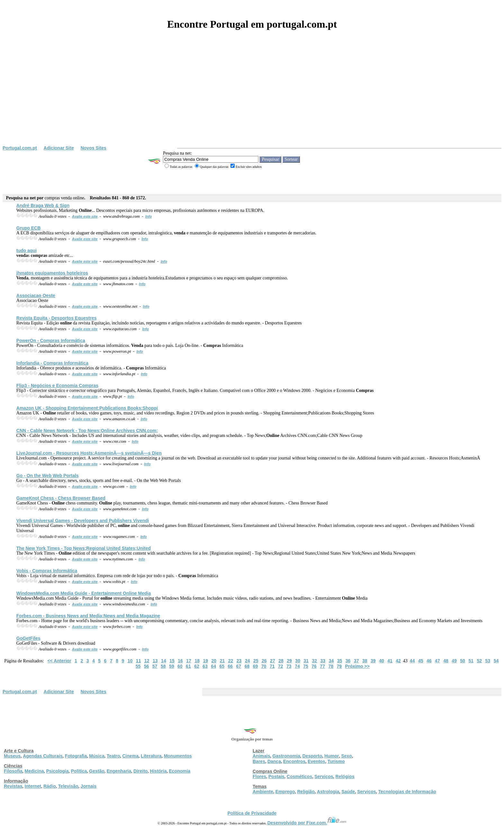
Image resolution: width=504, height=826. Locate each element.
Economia (180, 771)
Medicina (34, 771)
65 (222, 666)
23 (239, 661)
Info (148, 216)
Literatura (151, 756)
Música (97, 756)
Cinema (131, 756)
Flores (259, 776)
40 (382, 661)
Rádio (50, 786)
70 (264, 666)
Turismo (336, 761)
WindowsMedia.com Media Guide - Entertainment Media (84, 593)
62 (197, 666)
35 (340, 661)
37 (356, 661)
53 (488, 661)
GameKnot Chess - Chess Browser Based (61, 498)
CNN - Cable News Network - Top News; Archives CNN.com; (87, 431)
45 (421, 661)
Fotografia (76, 756)
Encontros (294, 761)
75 (306, 666)
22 (231, 661)
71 (272, 666)
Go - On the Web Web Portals (48, 476)
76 (314, 666)
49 (454, 661)
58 (163, 666)
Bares (259, 761)
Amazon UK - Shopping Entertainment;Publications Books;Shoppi (87, 408)
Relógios (345, 776)
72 (281, 666)
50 (463, 661)
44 (412, 661)
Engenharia (119, 771)
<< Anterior (59, 661)
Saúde (348, 792)
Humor (332, 756)
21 (222, 661)
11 (139, 661)
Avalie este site (85, 216)
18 (197, 661)
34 (331, 661)
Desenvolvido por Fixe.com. (307, 823)
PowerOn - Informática (51, 340)
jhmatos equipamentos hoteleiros (52, 273)
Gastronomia (286, 756)
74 (297, 666)
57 (155, 666)
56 (147, 666)
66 (230, 666)
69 (256, 666)
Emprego (285, 792)
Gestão (97, 771)
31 (306, 661)
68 (247, 666)
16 (180, 661)
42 (398, 661)
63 (205, 666)
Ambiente (263, 792)
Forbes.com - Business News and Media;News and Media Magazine (88, 616)
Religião (306, 792)
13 (155, 661)
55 (138, 666)
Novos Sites (94, 148)
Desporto (312, 756)
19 (205, 661)
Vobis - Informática (47, 571)
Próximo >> (357, 666)
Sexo (346, 756)
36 (348, 661)
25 (256, 661)
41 (390, 661)
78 (331, 666)
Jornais (89, 786)
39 (373, 661)
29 (289, 661)
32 (315, 661)
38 (365, 661)
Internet (33, 786)
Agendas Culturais (43, 756)
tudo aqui (27, 250)
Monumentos (178, 756)
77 (322, 666)
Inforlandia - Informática (52, 363)
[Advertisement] (252, 97)
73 (289, 666)
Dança (274, 761)
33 (323, 661)
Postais (276, 776)
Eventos (316, 761)
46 (429, 661)
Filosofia (13, 771)
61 (188, 666)
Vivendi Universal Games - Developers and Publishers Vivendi (83, 521)
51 (471, 661)
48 (446, 661)
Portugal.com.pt (20, 148)
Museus (12, 756)
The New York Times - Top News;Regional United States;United (84, 548)
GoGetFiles (28, 638)
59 (172, 666)
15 (172, 661)
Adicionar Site (59, 148)
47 (437, 661)
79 (339, 666)
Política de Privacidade (252, 813)
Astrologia (328, 792)
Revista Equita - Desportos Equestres (57, 318)
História (158, 771)
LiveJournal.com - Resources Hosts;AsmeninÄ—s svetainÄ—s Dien (89, 453)
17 (189, 661)
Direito (140, 771)
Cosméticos (299, 776)
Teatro (113, 756)
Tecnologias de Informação (407, 792)
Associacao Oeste (36, 295)
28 (281, 661)
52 (479, 661)
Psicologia (57, 771)
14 (164, 661)
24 (248, 661)
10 (130, 661)
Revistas (13, 786)
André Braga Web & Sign (43, 205)
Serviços (324, 776)
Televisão (68, 786)
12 (147, 661)
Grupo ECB (28, 228)
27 (273, 661)
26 (264, 661)
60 (180, 666)
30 (298, 661)
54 (496, 661)
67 (239, 666)
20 (214, 661)
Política (79, 771)
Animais (261, 756)
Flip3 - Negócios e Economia (57, 386)
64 (213, 666)
